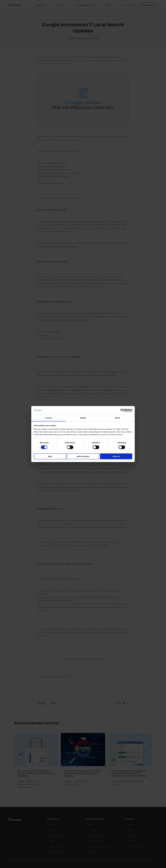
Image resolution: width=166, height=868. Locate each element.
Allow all (116, 456)
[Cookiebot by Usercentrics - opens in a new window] (122, 410)
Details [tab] (83, 418)
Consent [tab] (49, 418)
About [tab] (117, 418)
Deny (50, 456)
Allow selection (83, 456)
